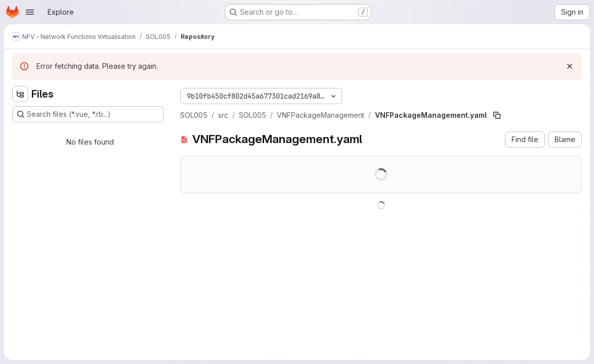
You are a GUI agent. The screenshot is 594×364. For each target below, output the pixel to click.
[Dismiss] (570, 66)
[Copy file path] (497, 115)
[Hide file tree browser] (20, 94)
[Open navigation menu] (30, 12)
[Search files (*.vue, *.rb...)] (88, 114)
